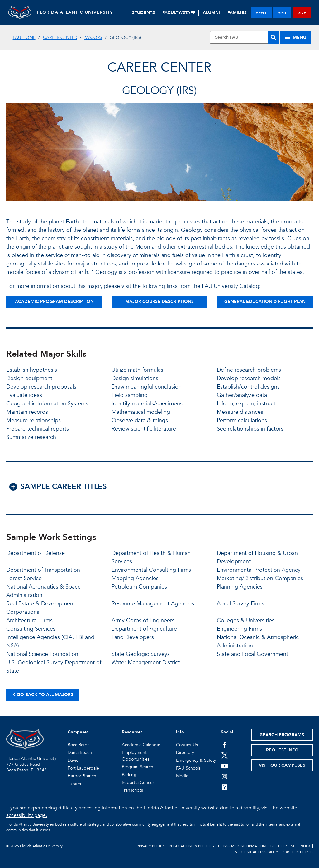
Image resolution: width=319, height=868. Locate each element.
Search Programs (282, 735)
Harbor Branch (82, 776)
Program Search (138, 767)
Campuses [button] (78, 732)
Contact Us (187, 745)
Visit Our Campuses (282, 765)
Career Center (60, 38)
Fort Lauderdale (83, 768)
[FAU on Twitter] (225, 755)
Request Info (282, 750)
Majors (93, 38)
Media (182, 776)
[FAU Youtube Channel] (225, 766)
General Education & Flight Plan (265, 301)
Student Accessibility (257, 852)
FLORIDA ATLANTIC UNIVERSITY (77, 12)
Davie (73, 760)
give (302, 13)
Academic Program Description (54, 301)
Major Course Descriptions (159, 301)
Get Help (278, 846)
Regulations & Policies (191, 846)
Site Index (301, 846)
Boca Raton (79, 745)
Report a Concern (139, 782)
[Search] (273, 37)
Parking (129, 775)
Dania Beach (80, 753)
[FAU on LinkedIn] (225, 787)
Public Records (298, 852)
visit (282, 13)
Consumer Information (242, 846)
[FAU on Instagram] (225, 776)
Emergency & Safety (196, 760)
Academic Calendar (141, 745)
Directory (185, 753)
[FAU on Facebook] (225, 745)
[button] (159, 490)
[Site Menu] (295, 37)
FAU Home (24, 38)
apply (261, 13)
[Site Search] (245, 37)
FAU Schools (188, 768)
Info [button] (180, 732)
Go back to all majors (43, 695)
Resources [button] (132, 732)
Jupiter (75, 784)
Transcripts (132, 790)
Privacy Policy (151, 846)
